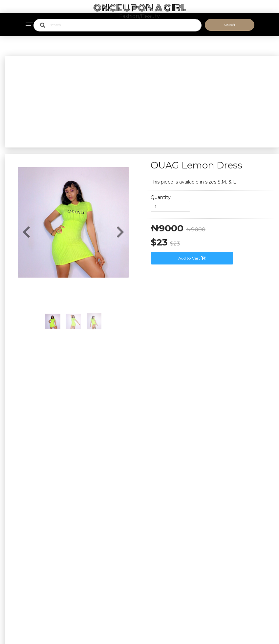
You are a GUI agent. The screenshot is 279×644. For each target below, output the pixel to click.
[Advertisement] (142, 102)
